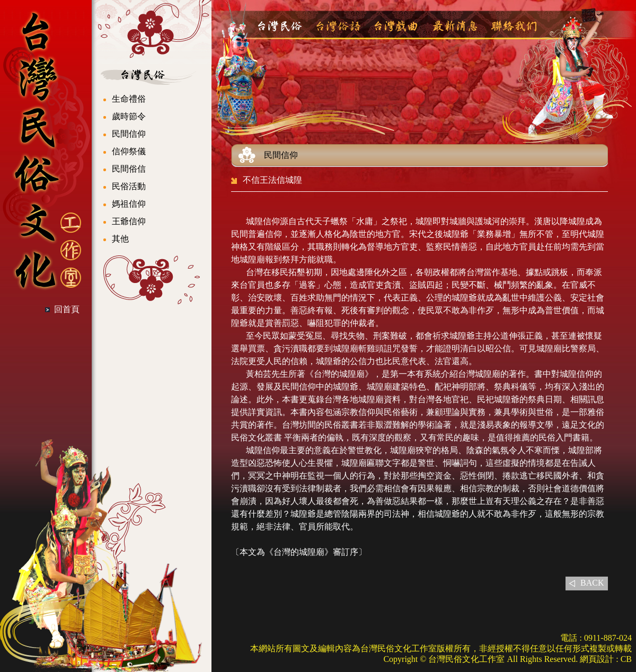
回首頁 (67, 309)
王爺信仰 (129, 221)
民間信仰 (129, 134)
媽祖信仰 (129, 204)
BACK (592, 583)
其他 (120, 239)
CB (626, 659)
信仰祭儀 (129, 151)
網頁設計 (597, 659)
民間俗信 (129, 169)
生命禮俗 (129, 99)
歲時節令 (129, 116)
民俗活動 (129, 186)
